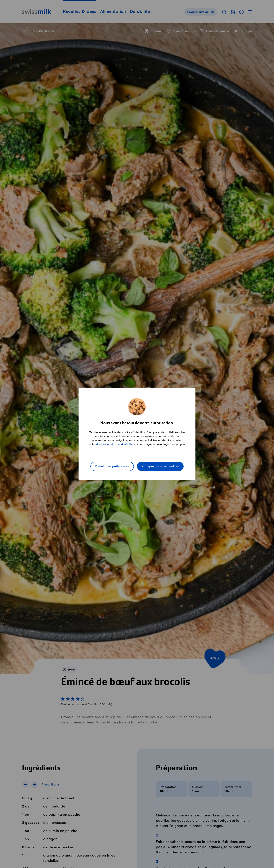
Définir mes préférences (112, 467)
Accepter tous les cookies (160, 467)
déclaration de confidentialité (114, 444)
